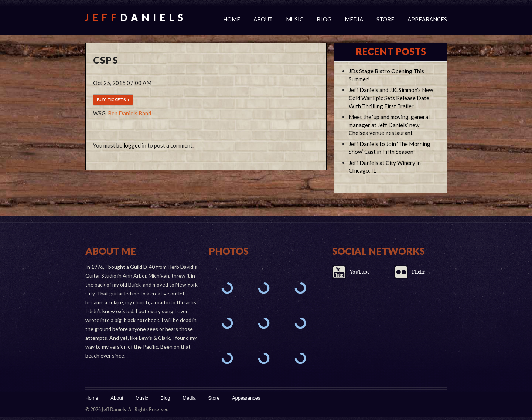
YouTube (360, 272)
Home (232, 19)
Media (354, 19)
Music (295, 19)
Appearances (427, 19)
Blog (324, 19)
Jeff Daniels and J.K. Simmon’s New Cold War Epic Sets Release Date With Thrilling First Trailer (391, 98)
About (263, 19)
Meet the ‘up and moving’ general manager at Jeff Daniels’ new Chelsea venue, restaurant (389, 125)
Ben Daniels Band (129, 113)
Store (385, 19)
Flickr (419, 272)
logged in (135, 145)
